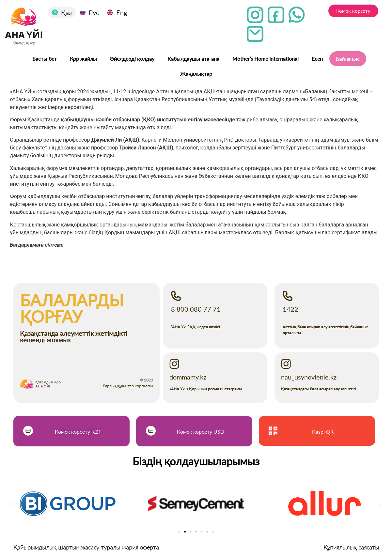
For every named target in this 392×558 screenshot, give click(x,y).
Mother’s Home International (266, 59)
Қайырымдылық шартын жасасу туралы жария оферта (86, 547)
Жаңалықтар (196, 74)
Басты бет (45, 59)
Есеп (317, 59)
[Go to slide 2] (185, 532)
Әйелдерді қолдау (132, 59)
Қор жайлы (83, 59)
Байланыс (348, 59)
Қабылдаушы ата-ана (193, 59)
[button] (13, 505)
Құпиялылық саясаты (351, 547)
